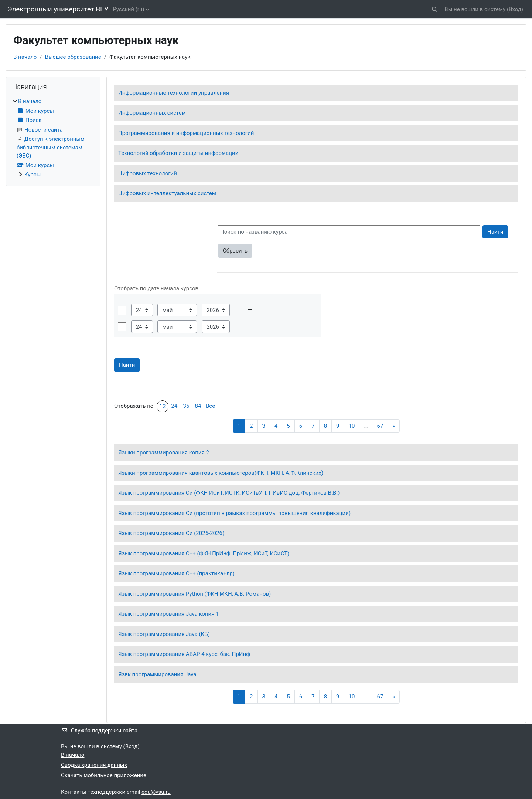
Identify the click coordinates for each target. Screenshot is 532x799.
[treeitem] (53, 138)
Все (210, 406)
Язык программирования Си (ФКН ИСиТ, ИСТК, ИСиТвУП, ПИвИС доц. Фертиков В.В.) (229, 493)
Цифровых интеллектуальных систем (167, 193)
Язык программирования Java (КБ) (164, 634)
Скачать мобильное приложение (104, 775)
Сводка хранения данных (94, 765)
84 (198, 406)
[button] (435, 9)
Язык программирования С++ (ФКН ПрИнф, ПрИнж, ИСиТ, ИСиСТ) (204, 553)
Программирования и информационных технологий (186, 133)
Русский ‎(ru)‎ (128, 9)
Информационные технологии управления (174, 93)
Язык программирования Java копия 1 (169, 614)
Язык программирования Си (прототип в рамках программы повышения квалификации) (234, 513)
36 (186, 406)
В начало (25, 57)
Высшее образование (73, 57)
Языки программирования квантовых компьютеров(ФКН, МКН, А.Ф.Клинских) (221, 473)
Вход (515, 9)
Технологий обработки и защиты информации (178, 153)
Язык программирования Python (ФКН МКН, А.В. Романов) (195, 594)
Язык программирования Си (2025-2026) (171, 533)
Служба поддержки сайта (99, 731)
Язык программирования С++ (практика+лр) (176, 573)
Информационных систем (152, 113)
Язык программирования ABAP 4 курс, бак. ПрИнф (184, 654)
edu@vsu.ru (156, 792)
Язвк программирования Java (157, 674)
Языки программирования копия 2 (164, 453)
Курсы (33, 175)
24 (175, 406)
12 (163, 406)
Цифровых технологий (148, 173)
